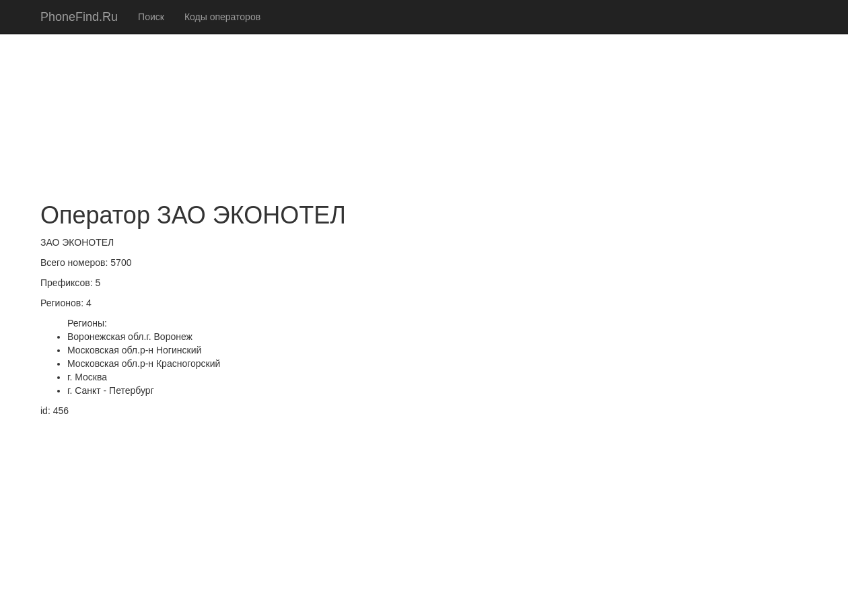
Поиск (151, 17)
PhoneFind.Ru (79, 17)
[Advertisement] (424, 94)
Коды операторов (222, 17)
